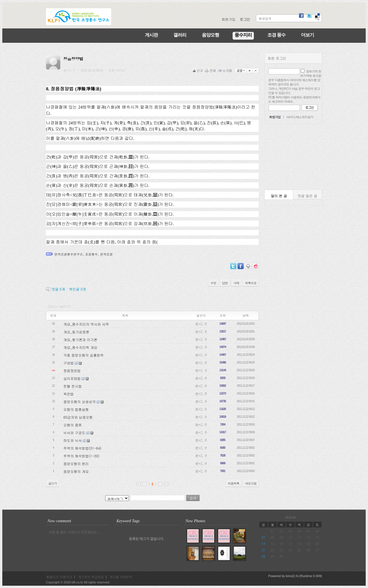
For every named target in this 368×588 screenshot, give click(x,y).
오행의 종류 (73, 425)
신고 (198, 70)
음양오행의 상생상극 (80, 402)
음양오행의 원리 (76, 464)
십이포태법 (72, 378)
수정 (213, 283)
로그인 (245, 19)
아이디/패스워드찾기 (300, 117)
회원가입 (229, 19)
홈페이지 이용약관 (59, 577)
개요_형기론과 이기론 (80, 340)
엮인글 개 (77, 289)
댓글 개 (58, 289)
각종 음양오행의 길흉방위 (84, 355)
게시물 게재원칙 (121, 577)
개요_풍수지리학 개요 (80, 347)
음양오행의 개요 (76, 471)
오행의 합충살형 (76, 409)
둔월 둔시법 (73, 386)
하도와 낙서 (73, 440)
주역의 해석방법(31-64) (83, 448)
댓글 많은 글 (307, 196)
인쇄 (211, 70)
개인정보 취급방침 (91, 577)
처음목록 (233, 483)
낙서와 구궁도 (74, 433)
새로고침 (251, 483)
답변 (225, 283)
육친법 (69, 394)
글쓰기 (53, 483)
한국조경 (106, 254)
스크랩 (225, 70)
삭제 (236, 283)
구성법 (69, 363)
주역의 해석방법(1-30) (82, 456)
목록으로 (251, 283)
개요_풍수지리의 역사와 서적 (86, 324)
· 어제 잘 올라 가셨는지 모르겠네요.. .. (73, 532)
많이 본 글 (279, 196)
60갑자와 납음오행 (78, 417)
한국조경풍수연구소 (69, 254)
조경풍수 (91, 254)
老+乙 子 (201, 324)
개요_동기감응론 (76, 332)
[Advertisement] (293, 157)
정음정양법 (72, 371)
